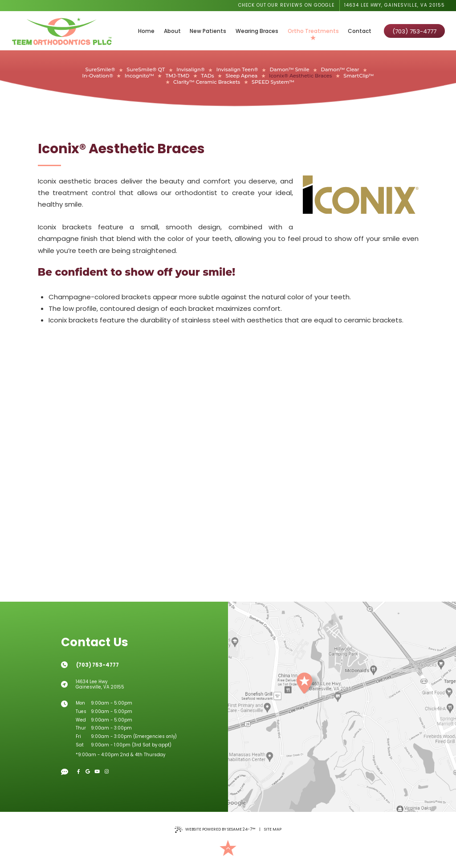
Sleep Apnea (242, 76)
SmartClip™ (358, 76)
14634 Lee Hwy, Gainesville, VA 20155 (395, 5)
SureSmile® (100, 70)
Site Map (273, 829)
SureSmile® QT (146, 70)
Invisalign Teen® (237, 70)
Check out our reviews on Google (287, 5)
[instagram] (107, 772)
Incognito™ (139, 76)
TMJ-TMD (178, 76)
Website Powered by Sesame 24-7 (215, 829)
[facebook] (79, 772)
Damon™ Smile (290, 70)
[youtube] (97, 772)
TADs (207, 76)
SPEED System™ (273, 82)
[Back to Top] (228, 848)
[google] (88, 772)
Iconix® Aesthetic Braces (300, 76)
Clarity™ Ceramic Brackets (207, 82)
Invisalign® (191, 70)
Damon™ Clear (340, 70)
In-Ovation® (98, 76)
